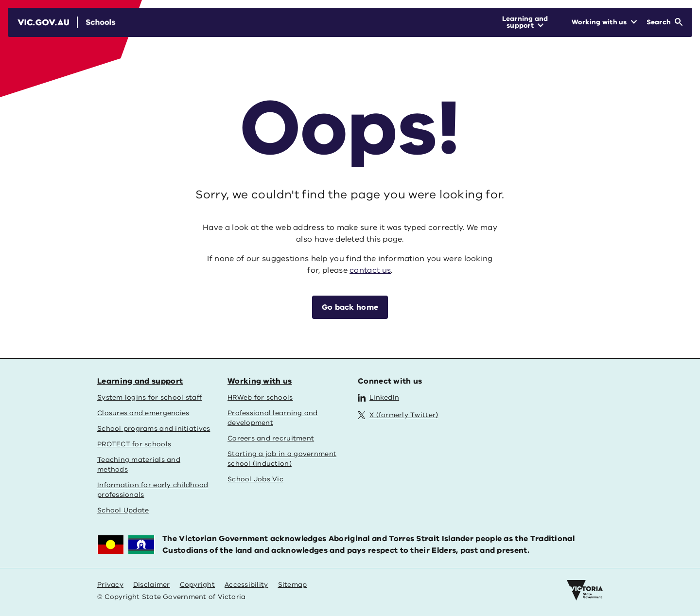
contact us (370, 270)
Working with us (260, 381)
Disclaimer (152, 585)
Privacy (110, 585)
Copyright (197, 585)
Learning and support (140, 381)
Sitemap (293, 585)
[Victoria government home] (585, 590)
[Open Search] (665, 22)
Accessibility (246, 585)
